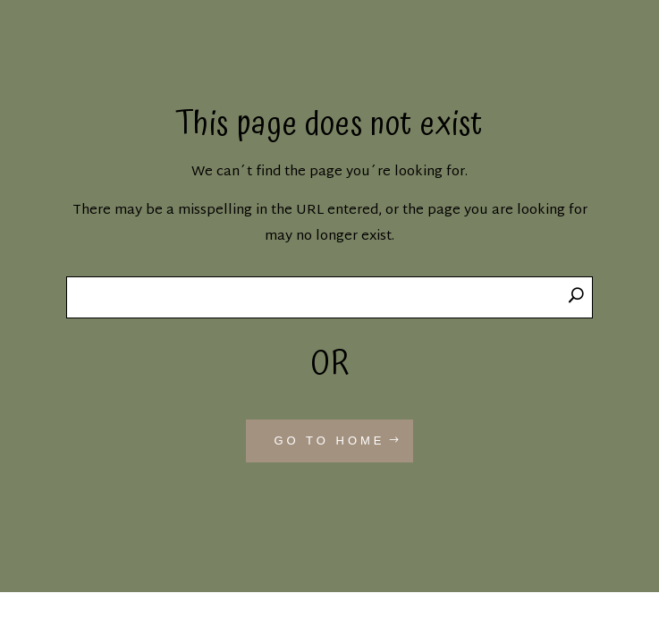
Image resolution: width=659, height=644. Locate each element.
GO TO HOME (329, 441)
